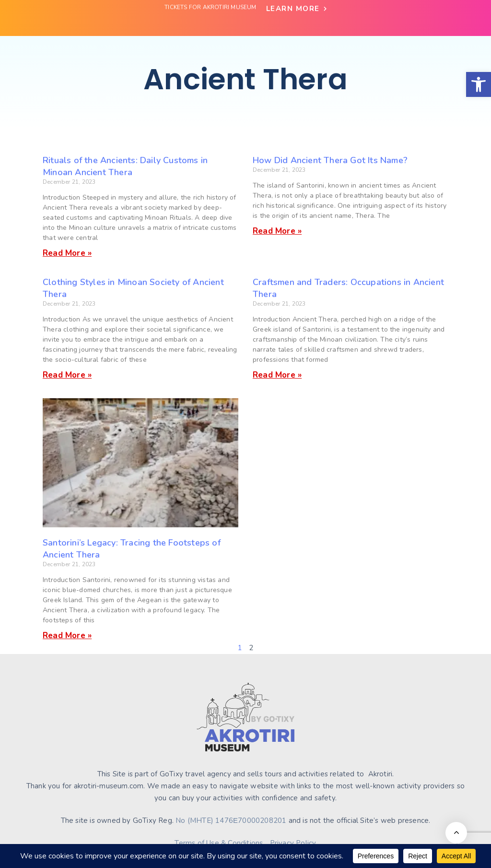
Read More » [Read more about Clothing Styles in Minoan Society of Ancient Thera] (67, 375)
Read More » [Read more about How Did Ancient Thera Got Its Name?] (277, 231)
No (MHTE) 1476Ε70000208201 (231, 820)
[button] (479, 84)
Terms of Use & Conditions (219, 843)
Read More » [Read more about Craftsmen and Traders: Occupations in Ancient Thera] (277, 375)
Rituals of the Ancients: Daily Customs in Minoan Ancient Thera (125, 166)
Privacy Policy (293, 843)
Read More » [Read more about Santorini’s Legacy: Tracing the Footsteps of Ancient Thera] (67, 636)
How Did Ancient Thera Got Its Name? (330, 160)
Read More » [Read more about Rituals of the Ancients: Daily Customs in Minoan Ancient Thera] (67, 253)
